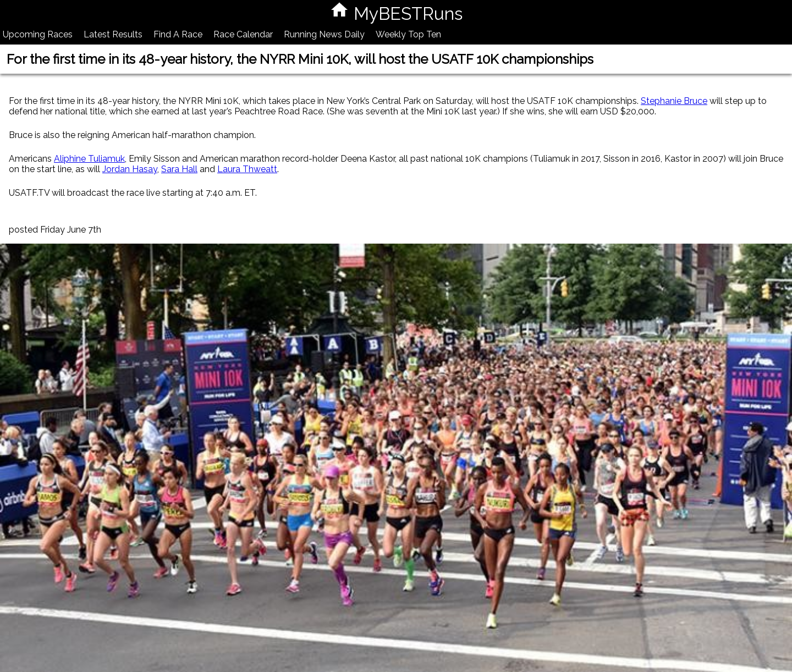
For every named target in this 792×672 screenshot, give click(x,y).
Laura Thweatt (247, 169)
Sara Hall (179, 169)
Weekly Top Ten (408, 34)
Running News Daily (324, 34)
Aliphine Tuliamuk (89, 159)
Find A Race (178, 34)
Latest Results (113, 34)
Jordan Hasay (130, 169)
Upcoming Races (38, 34)
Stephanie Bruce (674, 101)
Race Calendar (243, 34)
